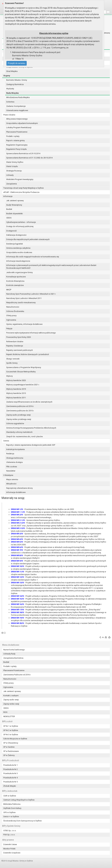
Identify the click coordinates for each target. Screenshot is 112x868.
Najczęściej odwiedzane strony (19, 488)
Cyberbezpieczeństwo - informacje (21, 222)
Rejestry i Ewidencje (15, 346)
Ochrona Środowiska (15, 311)
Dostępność (12, 231)
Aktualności (11, 484)
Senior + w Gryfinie (11, 816)
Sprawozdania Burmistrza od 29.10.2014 (23, 153)
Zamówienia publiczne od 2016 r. (20, 406)
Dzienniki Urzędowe (12, 853)
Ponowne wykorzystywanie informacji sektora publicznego (31, 333)
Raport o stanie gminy (15, 140)
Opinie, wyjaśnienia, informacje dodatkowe (24, 324)
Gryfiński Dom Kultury (12, 808)
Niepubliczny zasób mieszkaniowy (21, 303)
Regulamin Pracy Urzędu (16, 149)
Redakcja (10, 454)
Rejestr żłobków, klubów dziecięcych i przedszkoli (28, 354)
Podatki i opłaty (13, 136)
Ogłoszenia (11, 320)
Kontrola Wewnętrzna (15, 281)
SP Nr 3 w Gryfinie (11, 735)
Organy (7, 76)
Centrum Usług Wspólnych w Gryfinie (19, 800)
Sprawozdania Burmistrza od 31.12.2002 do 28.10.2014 (29, 158)
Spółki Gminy (12, 363)
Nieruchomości (13, 307)
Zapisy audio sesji (11, 700)
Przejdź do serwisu (17, 63)
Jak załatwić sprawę (15, 201)
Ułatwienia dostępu (15, 462)
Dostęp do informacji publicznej (20, 226)
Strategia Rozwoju (14, 171)
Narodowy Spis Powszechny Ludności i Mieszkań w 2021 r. (31, 294)
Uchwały (10, 175)
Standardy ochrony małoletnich (19, 432)
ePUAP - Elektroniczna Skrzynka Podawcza (21, 192)
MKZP (9, 290)
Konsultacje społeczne (16, 277)
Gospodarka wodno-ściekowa (19, 252)
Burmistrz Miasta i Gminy (17, 80)
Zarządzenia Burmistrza (13, 658)
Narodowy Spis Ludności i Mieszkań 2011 (24, 298)
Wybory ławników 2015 (16, 393)
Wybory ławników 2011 (16, 398)
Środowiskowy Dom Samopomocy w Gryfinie (22, 821)
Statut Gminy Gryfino (15, 162)
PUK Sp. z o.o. (9, 835)
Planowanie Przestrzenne (17, 132)
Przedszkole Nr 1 (10, 765)
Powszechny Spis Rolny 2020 (19, 337)
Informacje (8, 196)
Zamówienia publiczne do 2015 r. (20, 411)
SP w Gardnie (9, 747)
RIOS (5, 712)
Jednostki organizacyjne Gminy (19, 272)
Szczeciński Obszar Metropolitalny (21, 372)
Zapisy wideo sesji (11, 704)
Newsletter (11, 471)
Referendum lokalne (15, 342)
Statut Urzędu (12, 166)
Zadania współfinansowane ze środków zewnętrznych (29, 402)
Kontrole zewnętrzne (15, 285)
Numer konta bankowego (14, 650)
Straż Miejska (12, 71)
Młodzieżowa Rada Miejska (18, 97)
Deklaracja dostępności (16, 235)
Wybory (9, 376)
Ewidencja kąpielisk (15, 244)
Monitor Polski (9, 849)
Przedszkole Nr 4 (10, 778)
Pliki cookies (12, 467)
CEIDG (9, 218)
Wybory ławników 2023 (16, 380)
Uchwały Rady (9, 654)
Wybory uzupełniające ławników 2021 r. (23, 385)
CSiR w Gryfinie (10, 796)
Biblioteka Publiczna (12, 804)
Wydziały (10, 89)
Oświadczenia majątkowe (17, 110)
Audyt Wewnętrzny (14, 205)
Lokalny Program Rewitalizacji (19, 127)
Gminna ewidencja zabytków (18, 248)
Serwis (6, 441)
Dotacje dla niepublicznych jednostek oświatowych (28, 239)
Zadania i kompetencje (16, 106)
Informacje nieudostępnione (18, 261)
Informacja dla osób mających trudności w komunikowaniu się (33, 257)
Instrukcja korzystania (15, 449)
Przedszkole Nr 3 (10, 773)
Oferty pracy (11, 316)
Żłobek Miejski (10, 786)
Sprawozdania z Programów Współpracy (24, 367)
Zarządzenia (12, 184)
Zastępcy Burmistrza (15, 84)
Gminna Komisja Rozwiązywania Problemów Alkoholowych (31, 428)
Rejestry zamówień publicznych (20, 350)
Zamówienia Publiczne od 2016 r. (17, 675)
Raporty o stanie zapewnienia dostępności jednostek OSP (31, 445)
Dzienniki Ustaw (10, 844)
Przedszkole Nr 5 (10, 782)
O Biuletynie (8, 475)
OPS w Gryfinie (9, 812)
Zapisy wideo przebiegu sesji (19, 419)
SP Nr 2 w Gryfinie (11, 730)
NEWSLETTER (9, 716)
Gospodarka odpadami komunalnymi (22, 123)
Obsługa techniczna (15, 458)
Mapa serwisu (12, 479)
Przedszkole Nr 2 (10, 769)
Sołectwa (10, 102)
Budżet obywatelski (15, 214)
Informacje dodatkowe (16, 492)
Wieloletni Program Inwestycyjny (20, 179)
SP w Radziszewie (11, 751)
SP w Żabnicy (9, 755)
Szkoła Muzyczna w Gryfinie (15, 739)
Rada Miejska (12, 93)
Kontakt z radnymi (11, 696)
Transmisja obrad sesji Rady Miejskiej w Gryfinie (23, 188)
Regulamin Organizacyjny (17, 145)
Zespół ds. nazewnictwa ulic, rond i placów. (25, 436)
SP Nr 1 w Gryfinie (11, 726)
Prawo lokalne (9, 115)
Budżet (9, 209)
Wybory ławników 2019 (16, 389)
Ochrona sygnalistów (15, 423)
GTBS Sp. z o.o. (10, 831)
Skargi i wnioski (13, 359)
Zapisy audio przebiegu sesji (18, 415)
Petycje (9, 329)
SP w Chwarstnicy (11, 743)
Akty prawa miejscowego (17, 119)
